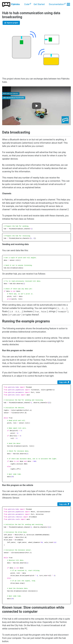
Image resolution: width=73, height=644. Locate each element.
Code (27, 4)
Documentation (56, 4)
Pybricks (16, 4)
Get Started (39, 4)
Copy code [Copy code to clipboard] (63, 382)
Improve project (11, 23)
